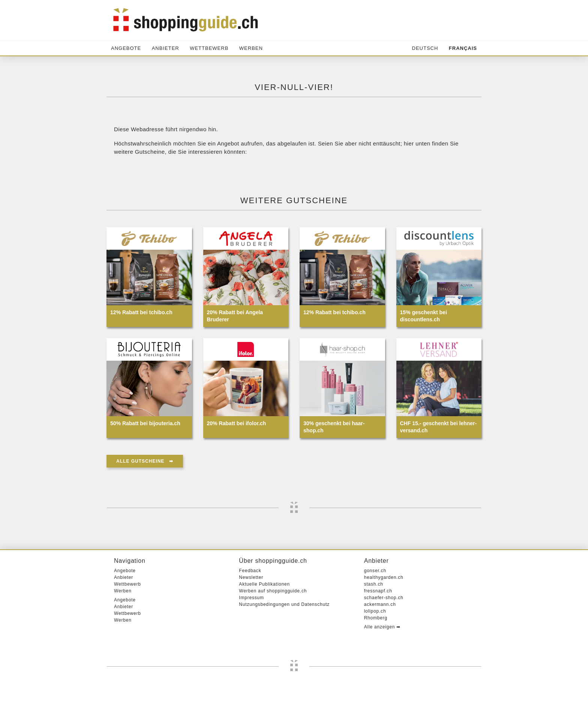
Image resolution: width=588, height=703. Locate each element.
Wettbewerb (209, 48)
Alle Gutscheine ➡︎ (145, 461)
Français (463, 48)
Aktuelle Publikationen (264, 584)
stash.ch (374, 584)
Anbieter (166, 48)
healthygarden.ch (384, 577)
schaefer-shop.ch (384, 598)
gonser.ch (375, 571)
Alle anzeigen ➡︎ (382, 627)
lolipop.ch (375, 611)
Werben (251, 48)
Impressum (251, 598)
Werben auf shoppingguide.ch (273, 591)
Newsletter (251, 577)
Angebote (126, 48)
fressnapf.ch (378, 591)
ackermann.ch (380, 604)
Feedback (250, 571)
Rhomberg (376, 618)
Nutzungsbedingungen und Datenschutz (284, 604)
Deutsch (425, 48)
